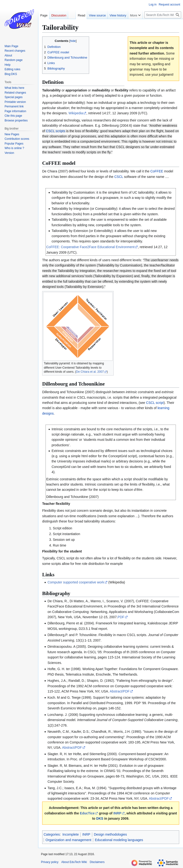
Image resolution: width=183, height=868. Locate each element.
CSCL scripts (56, 131)
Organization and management (68, 840)
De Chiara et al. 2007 (90, 372)
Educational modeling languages (119, 840)
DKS (100, 818)
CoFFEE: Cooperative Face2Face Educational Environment (90, 247)
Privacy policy (50, 862)
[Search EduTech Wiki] (163, 15)
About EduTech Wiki (74, 862)
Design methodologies (110, 834)
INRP (117, 813)
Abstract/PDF (120, 691)
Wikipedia (76, 113)
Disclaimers (97, 862)
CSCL (119, 177)
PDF (121, 617)
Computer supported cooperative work (76, 582)
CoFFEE (157, 171)
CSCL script (155, 403)
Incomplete (71, 834)
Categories (52, 834)
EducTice (87, 813)
